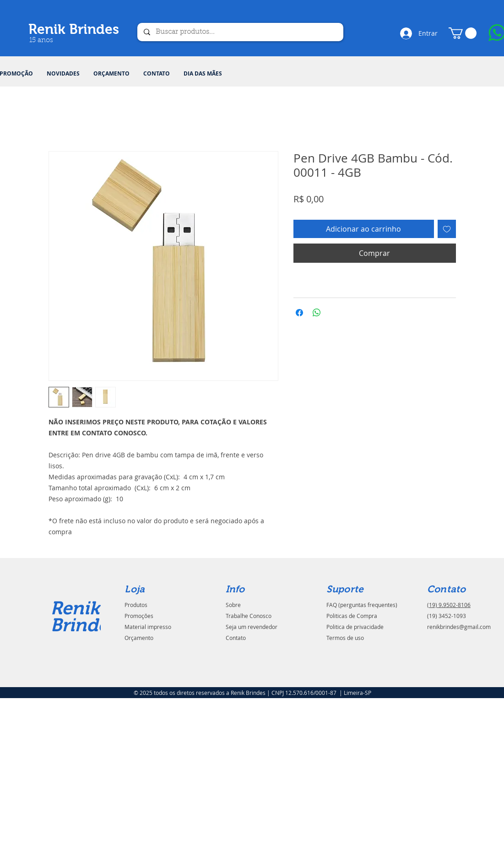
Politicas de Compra (352, 616)
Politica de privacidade (355, 627)
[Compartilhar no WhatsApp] (317, 313)
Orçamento (139, 638)
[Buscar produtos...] (240, 32)
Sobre (233, 605)
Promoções (139, 616)
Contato (236, 638)
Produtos (136, 605)
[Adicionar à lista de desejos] (447, 229)
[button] (463, 33)
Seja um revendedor (252, 627)
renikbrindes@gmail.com (459, 627)
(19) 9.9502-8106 (449, 605)
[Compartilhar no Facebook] (299, 313)
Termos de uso (345, 638)
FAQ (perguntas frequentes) (362, 605)
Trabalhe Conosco (249, 616)
